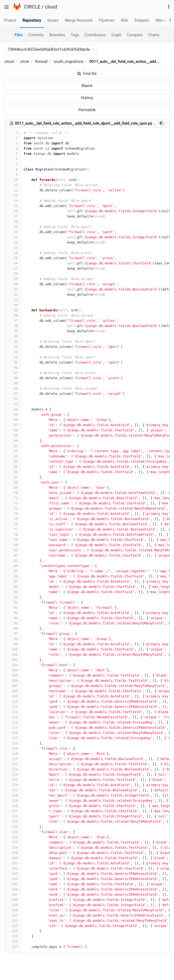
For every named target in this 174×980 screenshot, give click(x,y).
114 (13, 722)
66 (13, 472)
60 (13, 441)
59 (13, 435)
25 (13, 258)
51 (13, 394)
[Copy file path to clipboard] (162, 123)
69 (13, 488)
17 (13, 216)
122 (13, 764)
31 (13, 289)
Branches (57, 35)
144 (13, 879)
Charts (154, 35)
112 (13, 712)
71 (13, 498)
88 (13, 587)
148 (13, 900)
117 (13, 738)
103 (13, 665)
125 (13, 780)
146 (13, 889)
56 (13, 420)
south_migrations (68, 62)
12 (13, 190)
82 (13, 555)
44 (13, 357)
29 (13, 279)
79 (13, 540)
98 (13, 639)
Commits (36, 35)
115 (13, 728)
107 (13, 686)
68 (13, 482)
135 (13, 832)
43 (13, 352)
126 (13, 785)
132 (13, 816)
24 (13, 253)
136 (13, 837)
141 (13, 863)
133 (13, 822)
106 (13, 681)
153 (13, 926)
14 (13, 201)
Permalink (87, 110)
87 (13, 582)
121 (13, 759)
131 (13, 811)
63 (13, 456)
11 (13, 185)
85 (13, 571)
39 (13, 331)
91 (13, 602)
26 (13, 263)
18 (13, 222)
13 (13, 196)
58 (13, 430)
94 (13, 618)
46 (13, 368)
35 (13, 310)
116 (13, 733)
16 (13, 211)
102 (13, 660)
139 (13, 853)
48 (13, 378)
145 (13, 884)
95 (13, 623)
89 (13, 592)
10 (13, 180)
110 (13, 702)
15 (13, 206)
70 (13, 493)
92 (13, 608)
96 (13, 629)
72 (13, 503)
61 (13, 446)
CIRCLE (32, 7)
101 (13, 655)
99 (13, 644)
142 (13, 869)
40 (13, 336)
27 (13, 269)
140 (13, 858)
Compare (135, 35)
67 (13, 477)
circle (25, 62)
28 (13, 274)
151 (13, 915)
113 (13, 717)
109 (13, 696)
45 (13, 362)
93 (13, 613)
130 (13, 806)
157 (13, 947)
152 (13, 921)
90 (13, 597)
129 (13, 801)
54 (13, 409)
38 (13, 326)
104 (13, 670)
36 (13, 316)
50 (13, 389)
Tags (75, 35)
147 (13, 895)
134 (13, 827)
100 (13, 649)
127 (13, 790)
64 (13, 462)
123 (13, 769)
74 (13, 514)
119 (13, 749)
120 (13, 754)
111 (13, 707)
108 (13, 691)
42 (13, 347)
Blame (87, 86)
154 (13, 931)
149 (13, 905)
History (87, 98)
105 (13, 675)
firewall (41, 62)
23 (13, 248)
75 (13, 519)
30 (13, 284)
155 (13, 936)
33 (13, 300)
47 (13, 373)
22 (13, 242)
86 (13, 576)
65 (13, 467)
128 (13, 795)
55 (13, 415)
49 (13, 383)
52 (13, 399)
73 (13, 509)
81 (13, 550)
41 (13, 342)
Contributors (95, 35)
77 (13, 529)
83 (13, 561)
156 (13, 942)
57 (13, 425)
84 (13, 566)
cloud (51, 7)
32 (13, 295)
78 (13, 535)
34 (13, 305)
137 (13, 842)
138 (13, 848)
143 (13, 874)
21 (13, 237)
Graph (117, 35)
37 (13, 321)
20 (13, 232)
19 (13, 227)
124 (13, 775)
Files (19, 35)
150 (13, 910)
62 (13, 451)
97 (13, 634)
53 (13, 404)
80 (13, 545)
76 (13, 524)
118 (13, 743)
